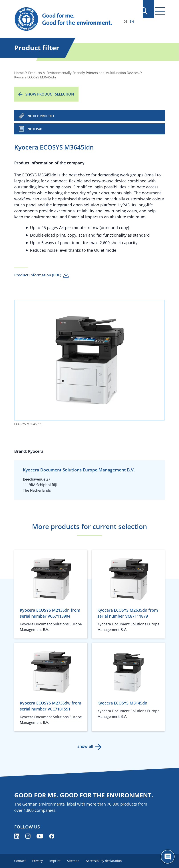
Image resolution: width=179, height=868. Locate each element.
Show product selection (50, 94)
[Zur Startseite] (67, 19)
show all (85, 746)
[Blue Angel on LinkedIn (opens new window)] (17, 836)
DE (125, 21)
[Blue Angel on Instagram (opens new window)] (28, 836)
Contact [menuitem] (20, 861)
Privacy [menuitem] (38, 861)
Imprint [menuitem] (56, 861)
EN (132, 21)
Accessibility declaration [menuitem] (106, 861)
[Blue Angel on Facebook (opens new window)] (52, 836)
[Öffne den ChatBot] (168, 857)
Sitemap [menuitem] (75, 861)
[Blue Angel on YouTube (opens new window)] (40, 836)
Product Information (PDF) (38, 275)
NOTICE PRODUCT (41, 116)
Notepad (35, 129)
